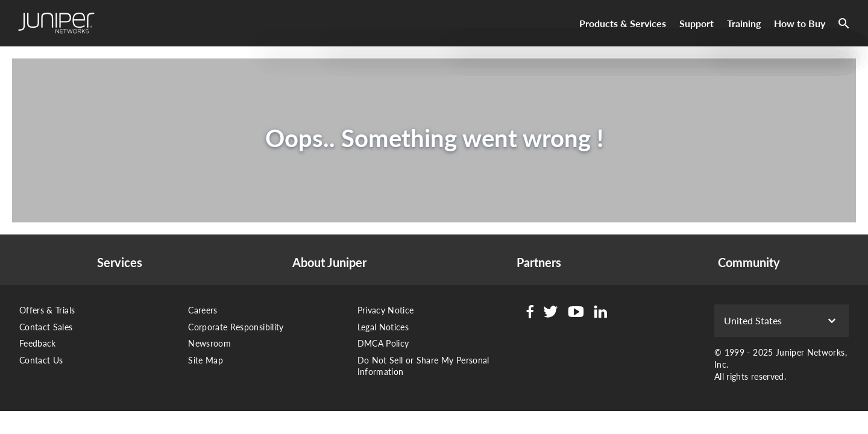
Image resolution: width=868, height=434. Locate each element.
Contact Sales (46, 327)
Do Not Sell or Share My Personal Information (423, 366)
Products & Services (623, 23)
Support (697, 23)
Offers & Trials (47, 310)
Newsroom (209, 343)
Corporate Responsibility (236, 327)
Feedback (38, 343)
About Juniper (329, 262)
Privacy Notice (386, 310)
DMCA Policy (383, 343)
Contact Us (41, 360)
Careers (203, 310)
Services (120, 262)
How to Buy (800, 23)
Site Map (206, 360)
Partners (539, 262)
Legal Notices (383, 327)
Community (749, 262)
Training (744, 23)
